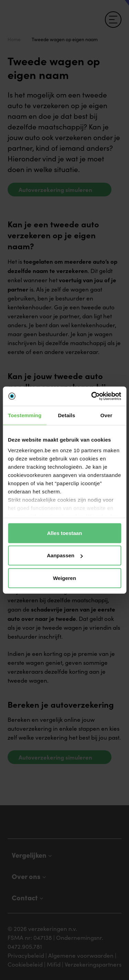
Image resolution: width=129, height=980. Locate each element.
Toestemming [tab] (25, 415)
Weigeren (64, 578)
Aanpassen (65, 555)
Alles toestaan (65, 533)
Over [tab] (106, 415)
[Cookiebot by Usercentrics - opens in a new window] (92, 396)
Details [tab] (66, 415)
